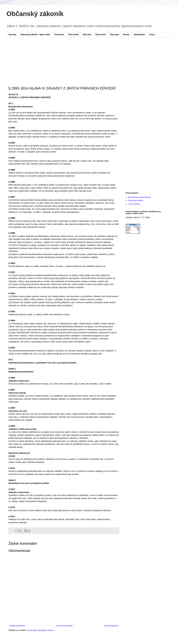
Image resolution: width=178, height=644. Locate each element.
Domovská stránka (64, 626)
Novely (126, 35)
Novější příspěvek (17, 626)
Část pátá (114, 35)
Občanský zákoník (35, 14)
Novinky (12, 35)
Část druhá (73, 35)
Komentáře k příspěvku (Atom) (41, 630)
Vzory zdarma (134, 204)
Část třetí (87, 35)
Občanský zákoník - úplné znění (35, 35)
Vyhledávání (139, 35)
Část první (59, 35)
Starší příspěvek (111, 626)
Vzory (152, 35)
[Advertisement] (71, 49)
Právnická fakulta (136, 201)
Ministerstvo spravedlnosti (139, 197)
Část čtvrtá (100, 35)
